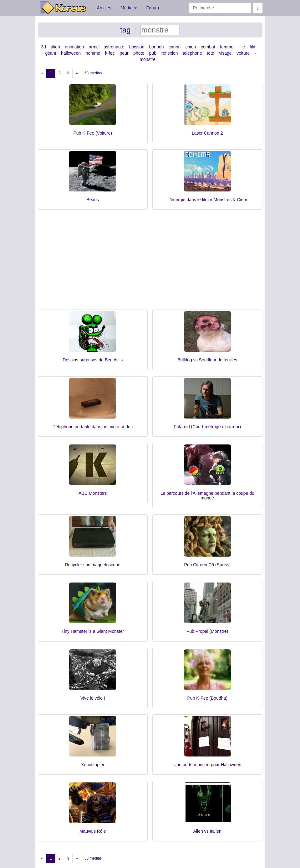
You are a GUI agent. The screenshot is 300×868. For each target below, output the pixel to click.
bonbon (157, 47)
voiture (243, 53)
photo (139, 53)
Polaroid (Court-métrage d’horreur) (207, 427)
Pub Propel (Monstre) (207, 631)
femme (227, 47)
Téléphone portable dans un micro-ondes (93, 427)
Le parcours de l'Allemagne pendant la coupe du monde (207, 496)
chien (191, 47)
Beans (93, 200)
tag (125, 30)
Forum (152, 8)
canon (175, 47)
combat (208, 47)
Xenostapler (93, 765)
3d (43, 47)
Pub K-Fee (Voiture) (93, 133)
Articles (104, 8)
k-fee (110, 53)
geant (51, 53)
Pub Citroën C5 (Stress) (207, 565)
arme (94, 47)
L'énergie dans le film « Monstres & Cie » (207, 200)
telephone (192, 53)
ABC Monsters (93, 493)
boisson (137, 47)
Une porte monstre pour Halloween (207, 765)
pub (153, 53)
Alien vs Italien (207, 831)
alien (55, 47)
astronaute (114, 47)
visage (225, 53)
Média (129, 8)
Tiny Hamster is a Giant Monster (93, 631)
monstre (147, 59)
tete (210, 53)
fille (242, 47)
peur (124, 53)
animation (74, 47)
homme (93, 53)
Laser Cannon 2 (207, 133)
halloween (71, 53)
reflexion (170, 53)
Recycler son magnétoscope (93, 565)
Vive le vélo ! (93, 698)
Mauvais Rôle (93, 831)
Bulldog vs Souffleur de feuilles (207, 360)
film (253, 47)
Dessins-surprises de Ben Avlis (93, 360)
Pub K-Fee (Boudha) (207, 698)
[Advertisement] (150, 263)
